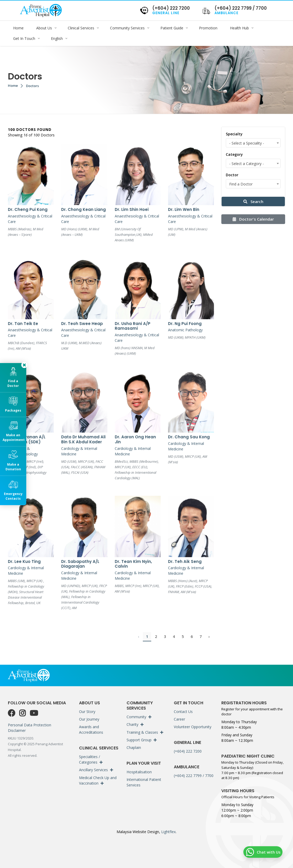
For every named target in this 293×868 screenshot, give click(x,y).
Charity (132, 724)
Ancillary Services (93, 770)
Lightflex (168, 832)
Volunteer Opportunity (193, 727)
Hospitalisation (139, 772)
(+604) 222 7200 (188, 751)
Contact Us (183, 712)
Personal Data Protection (30, 725)
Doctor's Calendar (253, 219)
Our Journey (89, 719)
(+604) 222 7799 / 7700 (194, 776)
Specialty (234, 134)
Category (234, 154)
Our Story (87, 712)
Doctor (232, 175)
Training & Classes (142, 732)
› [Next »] (209, 637)
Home (13, 86)
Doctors (32, 86)
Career (179, 719)
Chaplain (134, 748)
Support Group (139, 740)
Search (253, 201)
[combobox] (253, 143)
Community (136, 717)
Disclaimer (17, 730)
